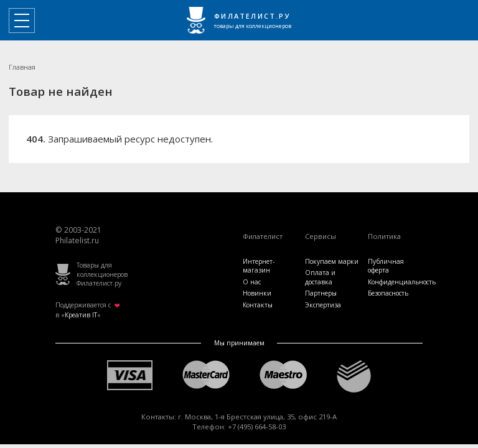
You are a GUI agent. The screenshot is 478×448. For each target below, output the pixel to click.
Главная (22, 67)
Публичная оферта (386, 266)
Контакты (258, 305)
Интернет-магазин (259, 266)
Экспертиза (323, 305)
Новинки (257, 293)
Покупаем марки (332, 261)
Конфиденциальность (402, 282)
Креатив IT (81, 315)
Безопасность (388, 293)
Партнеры (321, 293)
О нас (252, 282)
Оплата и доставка (320, 277)
